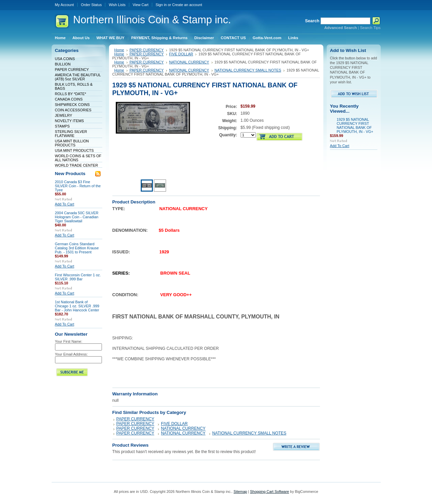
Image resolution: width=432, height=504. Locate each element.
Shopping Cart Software (269, 492)
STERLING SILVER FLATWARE (71, 134)
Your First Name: (69, 341)
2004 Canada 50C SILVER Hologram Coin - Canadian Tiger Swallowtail (77, 217)
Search (312, 21)
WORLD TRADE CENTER (77, 165)
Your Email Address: (72, 354)
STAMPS (62, 126)
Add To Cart (65, 204)
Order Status (91, 5)
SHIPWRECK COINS (72, 105)
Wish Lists (117, 5)
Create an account (187, 5)
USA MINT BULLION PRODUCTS (72, 143)
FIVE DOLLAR (181, 54)
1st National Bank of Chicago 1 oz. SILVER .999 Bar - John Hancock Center (77, 306)
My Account (64, 5)
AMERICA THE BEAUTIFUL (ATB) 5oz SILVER (78, 77)
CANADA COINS (69, 99)
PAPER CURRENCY (72, 69)
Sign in (161, 5)
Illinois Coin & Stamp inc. (152, 20)
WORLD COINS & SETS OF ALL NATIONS (78, 158)
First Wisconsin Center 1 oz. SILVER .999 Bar (78, 277)
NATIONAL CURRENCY (189, 62)
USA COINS (65, 59)
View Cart (141, 5)
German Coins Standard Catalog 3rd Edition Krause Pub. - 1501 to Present (77, 248)
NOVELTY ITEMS (70, 121)
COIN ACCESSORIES (73, 110)
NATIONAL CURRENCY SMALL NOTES (248, 70)
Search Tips (370, 28)
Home (119, 50)
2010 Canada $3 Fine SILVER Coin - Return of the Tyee (78, 186)
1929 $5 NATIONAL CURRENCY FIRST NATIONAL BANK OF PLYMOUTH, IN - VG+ (355, 125)
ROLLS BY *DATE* (71, 94)
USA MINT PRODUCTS (74, 150)
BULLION (63, 64)
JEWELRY (64, 115)
